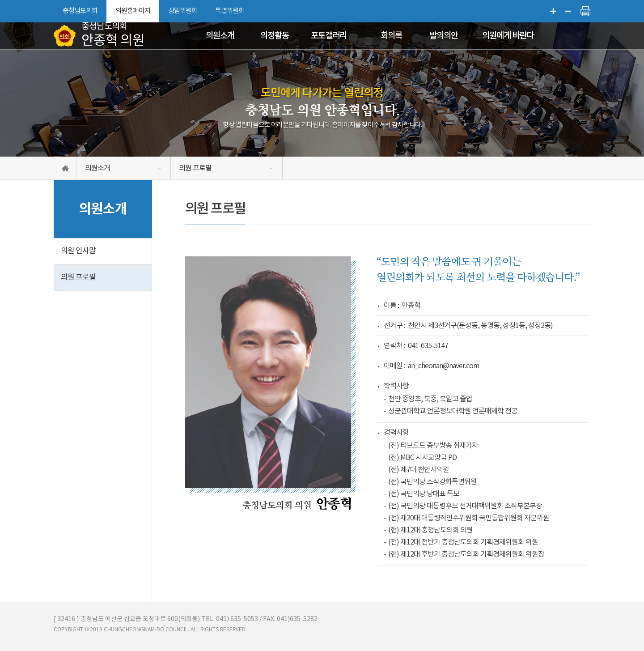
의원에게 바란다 (508, 36)
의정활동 (275, 36)
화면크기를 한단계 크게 (553, 11)
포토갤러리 (329, 36)
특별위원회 (230, 11)
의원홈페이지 (133, 11)
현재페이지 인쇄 (585, 11)
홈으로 (65, 168)
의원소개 (220, 36)
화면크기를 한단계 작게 (568, 11)
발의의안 (444, 36)
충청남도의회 (80, 11)
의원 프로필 (195, 168)
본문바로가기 (0, 0)
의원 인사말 (78, 251)
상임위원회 (183, 11)
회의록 (391, 36)
